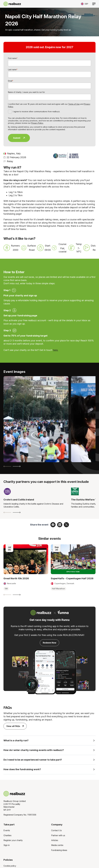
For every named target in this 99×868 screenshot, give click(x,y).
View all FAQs (15, 726)
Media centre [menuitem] (57, 845)
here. (56, 350)
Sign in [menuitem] (7, 845)
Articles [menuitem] (55, 840)
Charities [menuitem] (7, 836)
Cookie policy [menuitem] (10, 866)
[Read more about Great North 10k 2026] (26, 559)
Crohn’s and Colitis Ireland (19, 500)
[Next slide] (17, 466)
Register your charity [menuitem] (13, 840)
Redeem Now (50, 643)
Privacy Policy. (37, 123)
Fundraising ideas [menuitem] (59, 850)
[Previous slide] (7, 466)
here (63, 180)
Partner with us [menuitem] (58, 836)
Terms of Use (74, 104)
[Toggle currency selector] (85, 4)
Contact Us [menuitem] (56, 831)
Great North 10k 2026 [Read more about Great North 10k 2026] (16, 578)
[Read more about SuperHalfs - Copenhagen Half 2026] (73, 559)
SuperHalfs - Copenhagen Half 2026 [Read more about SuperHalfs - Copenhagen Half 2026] (72, 578)
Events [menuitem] (7, 831)
